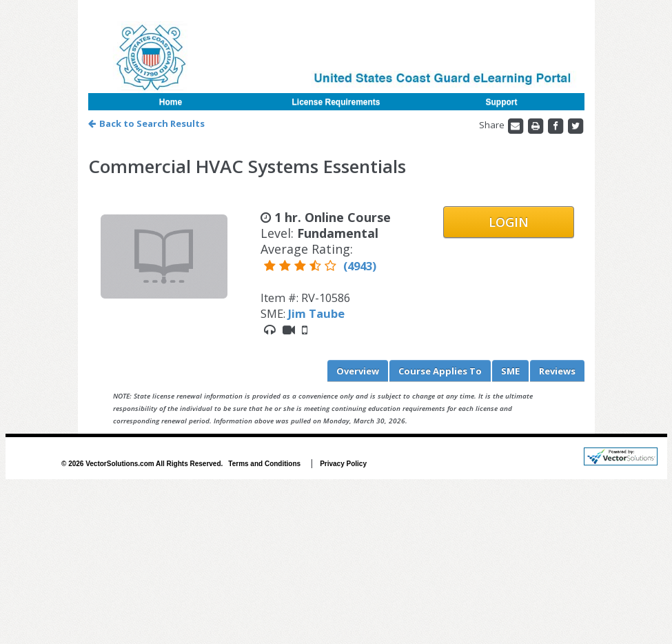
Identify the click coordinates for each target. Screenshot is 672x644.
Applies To (440, 371)
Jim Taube (316, 313)
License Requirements (336, 102)
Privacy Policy (343, 464)
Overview (358, 371)
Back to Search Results (146, 123)
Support (502, 102)
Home (171, 102)
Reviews (557, 371)
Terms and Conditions (264, 464)
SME (510, 371)
